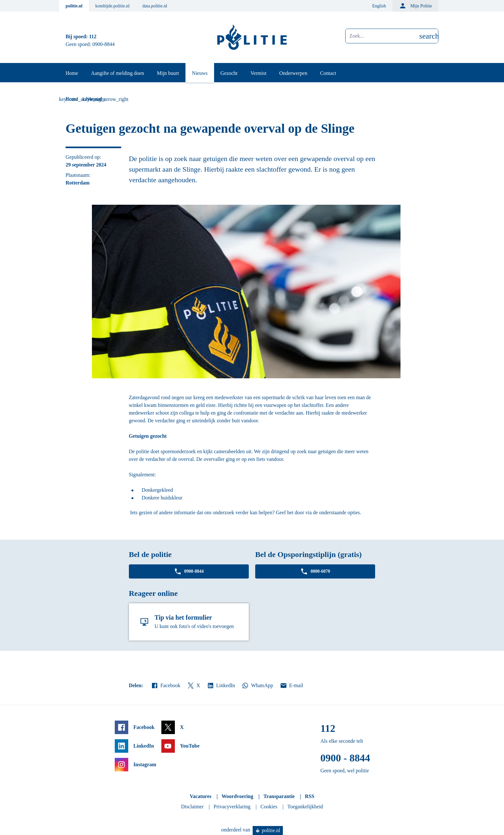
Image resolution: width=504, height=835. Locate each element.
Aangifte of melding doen (117, 73)
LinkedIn (221, 686)
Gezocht (229, 73)
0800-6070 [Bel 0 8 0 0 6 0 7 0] (315, 571)
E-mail (291, 686)
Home (72, 73)
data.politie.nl (155, 6)
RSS (309, 796)
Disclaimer (192, 807)
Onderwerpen (293, 73)
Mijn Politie (415, 6)
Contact (328, 73)
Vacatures (201, 796)
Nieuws (200, 73)
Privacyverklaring (232, 807)
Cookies (269, 807)
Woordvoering (237, 796)
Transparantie (279, 796)
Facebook (166, 686)
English (379, 6)
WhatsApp (257, 686)
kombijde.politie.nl (113, 6)
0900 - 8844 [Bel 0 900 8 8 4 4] (345, 758)
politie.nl (74, 6)
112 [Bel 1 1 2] (93, 36)
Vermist (258, 73)
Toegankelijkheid (305, 807)
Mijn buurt (168, 73)
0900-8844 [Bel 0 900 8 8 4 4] (104, 44)
